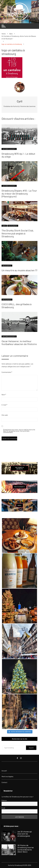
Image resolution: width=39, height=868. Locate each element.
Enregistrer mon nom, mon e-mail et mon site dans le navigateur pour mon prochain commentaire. (19, 431)
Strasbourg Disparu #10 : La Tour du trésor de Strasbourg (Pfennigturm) (19, 194)
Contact (4, 782)
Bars (4, 226)
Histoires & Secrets (9, 149)
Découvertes (7, 266)
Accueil (4, 771)
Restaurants (13, 226)
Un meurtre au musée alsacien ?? (19, 270)
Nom (4, 395)
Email (3, 808)
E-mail (4, 405)
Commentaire (7, 372)
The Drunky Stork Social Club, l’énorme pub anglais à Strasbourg (18, 233)
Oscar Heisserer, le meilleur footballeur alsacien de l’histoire (19, 343)
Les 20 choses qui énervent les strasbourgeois (25, 834)
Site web (5, 415)
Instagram (21, 758)
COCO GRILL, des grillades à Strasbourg (16, 306)
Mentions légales (7, 776)
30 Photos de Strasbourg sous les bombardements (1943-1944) (26, 849)
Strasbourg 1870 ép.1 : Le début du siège (18, 155)
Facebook (17, 758)
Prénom (4, 800)
